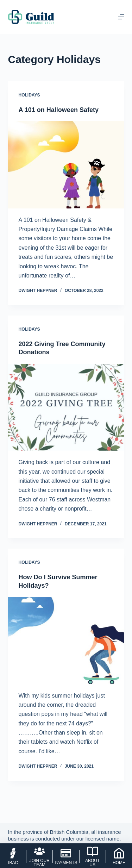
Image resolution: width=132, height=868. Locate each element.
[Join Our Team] (39, 856)
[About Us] (93, 856)
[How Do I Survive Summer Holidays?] (66, 641)
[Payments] (66, 856)
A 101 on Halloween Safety (59, 110)
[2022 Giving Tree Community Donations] (66, 407)
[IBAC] (13, 856)
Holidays (29, 95)
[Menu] (121, 17)
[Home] (119, 856)
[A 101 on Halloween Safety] (66, 165)
